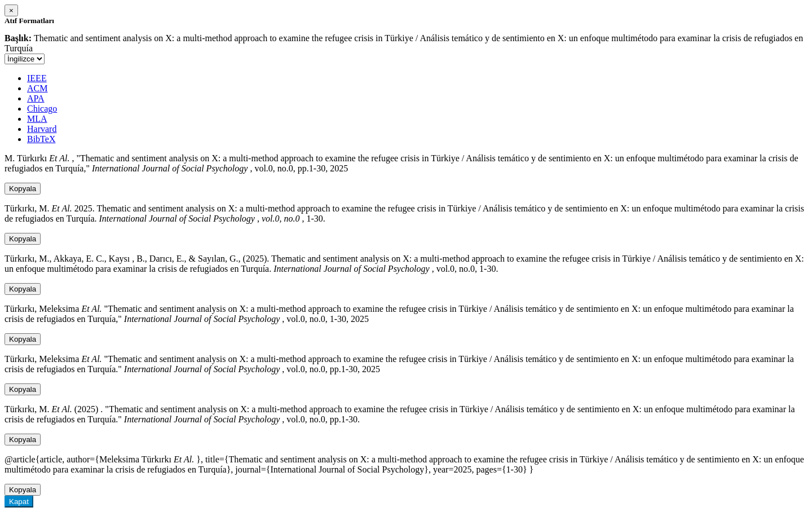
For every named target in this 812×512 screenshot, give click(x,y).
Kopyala (23, 189)
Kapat (19, 502)
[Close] (11, 10)
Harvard (42, 129)
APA (36, 98)
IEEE (37, 78)
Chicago (42, 109)
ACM (37, 88)
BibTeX (41, 139)
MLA (37, 119)
